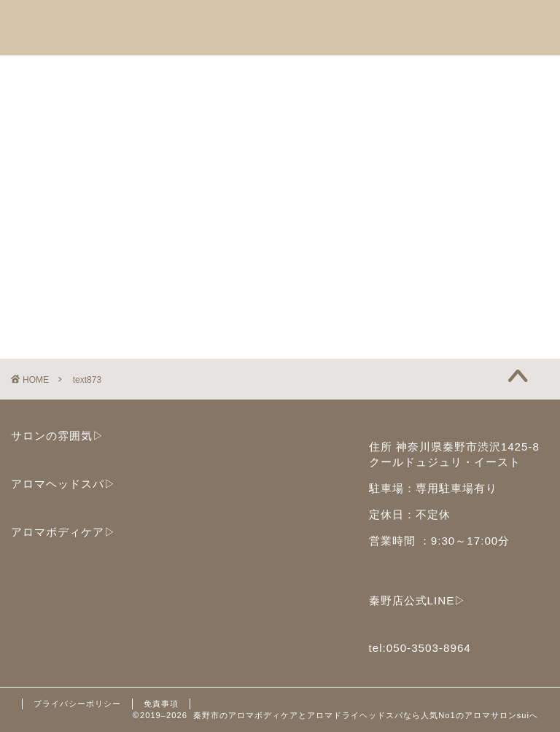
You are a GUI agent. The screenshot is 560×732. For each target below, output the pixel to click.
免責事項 (161, 704)
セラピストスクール (345, 73)
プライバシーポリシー (77, 704)
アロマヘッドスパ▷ (63, 484)
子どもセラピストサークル (103, 106)
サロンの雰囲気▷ (58, 436)
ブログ (227, 106)
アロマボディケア (209, 73)
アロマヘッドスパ (79, 73)
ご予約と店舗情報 (481, 73)
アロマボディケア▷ (63, 532)
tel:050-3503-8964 (420, 648)
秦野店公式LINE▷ (418, 600)
